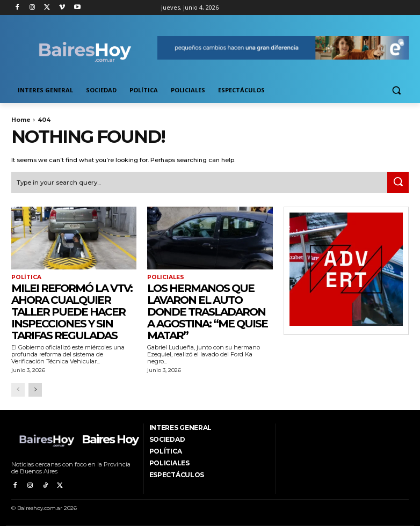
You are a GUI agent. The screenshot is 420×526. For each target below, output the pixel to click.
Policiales (165, 277)
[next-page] (35, 389)
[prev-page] (18, 389)
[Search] (398, 182)
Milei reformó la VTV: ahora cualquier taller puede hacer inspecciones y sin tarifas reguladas (72, 311)
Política (26, 277)
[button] (396, 90)
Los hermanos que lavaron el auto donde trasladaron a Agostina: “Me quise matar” (207, 311)
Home (21, 120)
